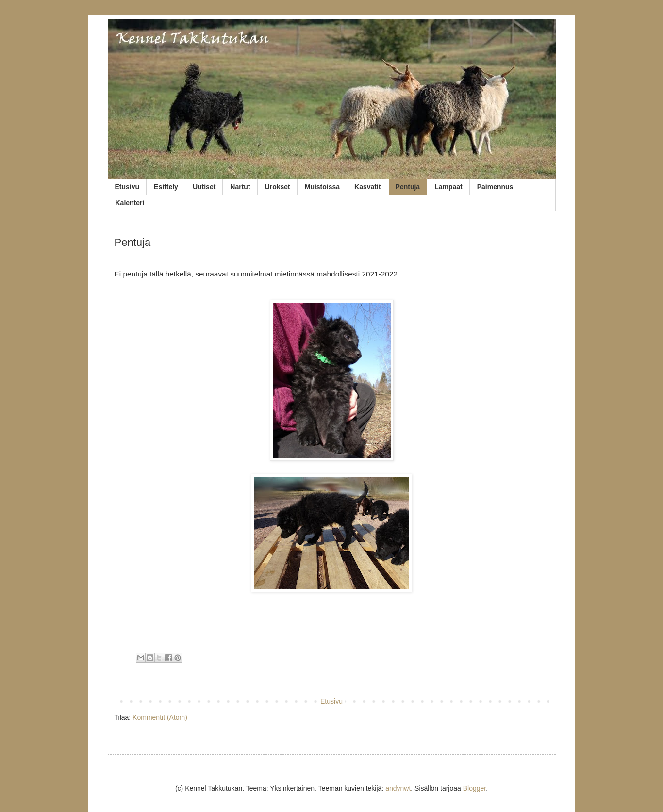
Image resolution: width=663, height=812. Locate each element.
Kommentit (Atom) (160, 717)
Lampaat (448, 187)
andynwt (398, 788)
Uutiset (204, 187)
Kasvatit (367, 187)
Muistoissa (322, 187)
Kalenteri (130, 203)
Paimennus (495, 187)
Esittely (166, 187)
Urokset (278, 187)
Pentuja (408, 187)
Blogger (474, 788)
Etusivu (127, 187)
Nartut (240, 187)
